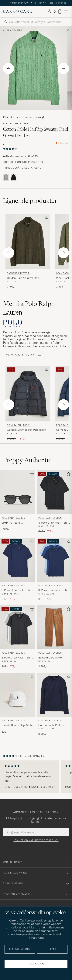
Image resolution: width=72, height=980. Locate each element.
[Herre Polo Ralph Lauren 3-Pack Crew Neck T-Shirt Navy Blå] (18, 560)
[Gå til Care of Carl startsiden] (17, 11)
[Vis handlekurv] (60, 12)
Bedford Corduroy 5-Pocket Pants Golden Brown (51, 658)
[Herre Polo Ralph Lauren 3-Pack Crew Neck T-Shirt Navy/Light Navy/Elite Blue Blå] (55, 560)
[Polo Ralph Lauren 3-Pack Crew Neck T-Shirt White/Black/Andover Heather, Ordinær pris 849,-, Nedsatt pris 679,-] (18, 637)
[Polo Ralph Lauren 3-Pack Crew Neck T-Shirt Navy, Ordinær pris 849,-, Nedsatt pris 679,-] (18, 569)
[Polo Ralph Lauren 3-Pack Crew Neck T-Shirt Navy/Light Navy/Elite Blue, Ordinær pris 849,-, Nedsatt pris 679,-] (55, 569)
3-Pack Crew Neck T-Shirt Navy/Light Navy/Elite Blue (54, 590)
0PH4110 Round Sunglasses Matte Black (16, 523)
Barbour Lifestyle (18, 273)
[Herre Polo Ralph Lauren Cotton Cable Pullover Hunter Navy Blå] (55, 695)
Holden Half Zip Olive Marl (23, 278)
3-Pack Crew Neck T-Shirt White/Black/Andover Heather (17, 658)
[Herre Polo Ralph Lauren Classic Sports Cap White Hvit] (18, 695)
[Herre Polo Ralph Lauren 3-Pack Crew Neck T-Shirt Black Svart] (55, 492)
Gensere (17, 30)
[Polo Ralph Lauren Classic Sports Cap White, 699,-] (18, 704)
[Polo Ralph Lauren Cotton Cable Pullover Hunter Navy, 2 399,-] (55, 704)
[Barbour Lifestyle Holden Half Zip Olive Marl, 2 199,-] (28, 251)
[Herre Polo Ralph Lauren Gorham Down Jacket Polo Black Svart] (28, 394)
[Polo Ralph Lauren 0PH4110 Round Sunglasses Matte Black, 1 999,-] (18, 502)
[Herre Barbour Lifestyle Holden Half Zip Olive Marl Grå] (28, 242)
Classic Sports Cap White (17, 725)
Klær (6, 30)
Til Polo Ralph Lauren (24, 355)
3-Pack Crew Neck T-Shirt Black (54, 523)
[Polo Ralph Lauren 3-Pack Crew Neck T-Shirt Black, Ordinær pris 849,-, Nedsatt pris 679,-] (55, 502)
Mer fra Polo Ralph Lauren (29, 308)
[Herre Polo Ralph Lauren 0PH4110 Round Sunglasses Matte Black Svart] (18, 492)
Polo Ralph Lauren (16, 124)
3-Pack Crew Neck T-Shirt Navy (17, 590)
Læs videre (36, 938)
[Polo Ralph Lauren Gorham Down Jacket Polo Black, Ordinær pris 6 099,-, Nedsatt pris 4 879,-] (28, 403)
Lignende (30, 201)
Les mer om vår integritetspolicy (36, 840)
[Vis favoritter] (54, 12)
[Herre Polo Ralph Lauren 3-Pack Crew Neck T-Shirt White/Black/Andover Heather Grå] (18, 627)
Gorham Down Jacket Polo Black (26, 430)
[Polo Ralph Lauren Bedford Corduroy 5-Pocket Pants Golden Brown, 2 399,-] (55, 637)
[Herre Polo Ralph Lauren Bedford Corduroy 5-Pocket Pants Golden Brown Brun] (55, 627)
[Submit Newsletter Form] (64, 832)
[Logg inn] (49, 11)
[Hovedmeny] (66, 12)
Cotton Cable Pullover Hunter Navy (52, 725)
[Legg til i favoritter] (46, 218)
